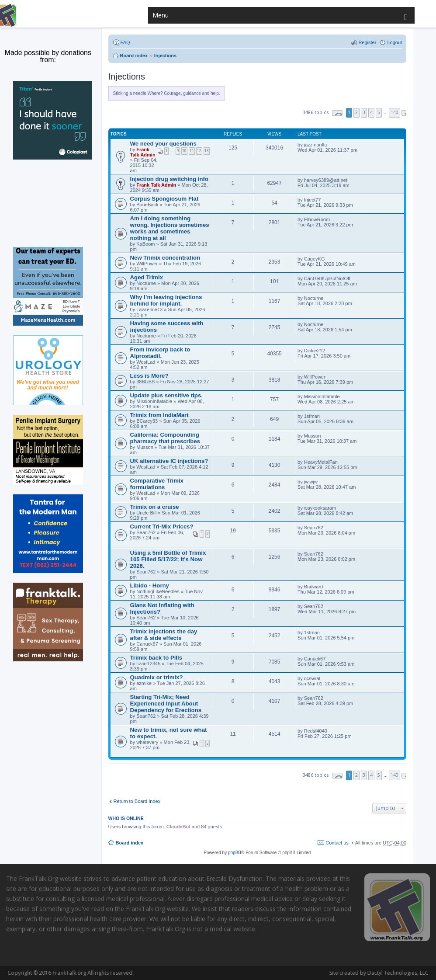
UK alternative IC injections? (169, 461)
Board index (130, 843)
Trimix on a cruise (155, 507)
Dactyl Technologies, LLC (360, 973)
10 (184, 151)
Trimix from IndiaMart (159, 415)
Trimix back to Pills (156, 658)
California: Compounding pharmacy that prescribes (165, 438)
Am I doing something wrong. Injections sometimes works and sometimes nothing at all (170, 228)
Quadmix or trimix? (157, 677)
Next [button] (404, 113)
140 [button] (394, 112)
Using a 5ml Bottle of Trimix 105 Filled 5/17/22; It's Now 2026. (168, 559)
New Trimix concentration (165, 258)
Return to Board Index (137, 801)
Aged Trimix (147, 277)
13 (207, 151)
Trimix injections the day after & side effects (164, 635)
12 (199, 151)
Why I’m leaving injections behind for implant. (166, 300)
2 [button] (356, 112)
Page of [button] (337, 113)
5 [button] (379, 112)
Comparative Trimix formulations (157, 484)
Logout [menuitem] (394, 42)
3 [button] (364, 112)
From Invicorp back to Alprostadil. (160, 353)
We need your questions (163, 144)
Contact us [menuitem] (337, 843)
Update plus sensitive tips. (166, 395)
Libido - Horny (150, 586)
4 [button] (371, 112)
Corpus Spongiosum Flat (164, 199)
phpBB (235, 853)
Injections (127, 76)
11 (192, 151)
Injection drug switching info (170, 179)
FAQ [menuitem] (125, 42)
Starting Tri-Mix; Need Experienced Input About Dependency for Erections (166, 704)
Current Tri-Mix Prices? (162, 526)
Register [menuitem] (367, 42)
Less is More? (149, 376)
